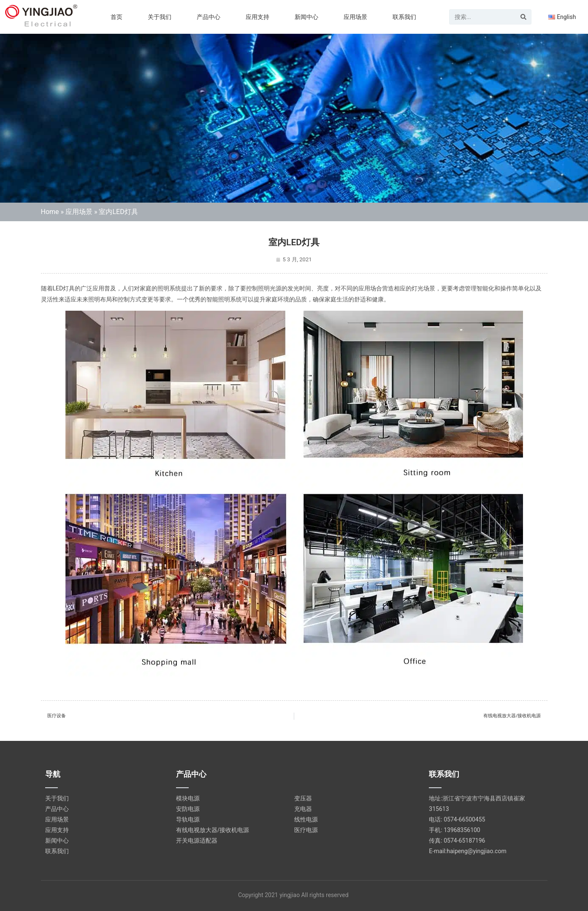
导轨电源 (188, 819)
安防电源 (188, 809)
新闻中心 (306, 17)
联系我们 (404, 17)
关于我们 (160, 17)
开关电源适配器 (197, 841)
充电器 (303, 809)
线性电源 (306, 819)
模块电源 (188, 798)
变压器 (303, 798)
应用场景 (355, 17)
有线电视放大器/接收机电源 (213, 830)
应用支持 (257, 17)
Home (50, 212)
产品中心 (209, 17)
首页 (117, 17)
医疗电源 (306, 830)
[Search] (523, 17)
